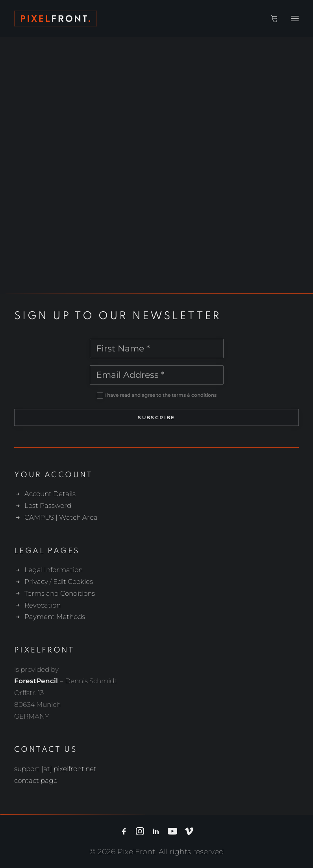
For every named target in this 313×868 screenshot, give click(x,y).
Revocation (43, 605)
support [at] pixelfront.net (55, 769)
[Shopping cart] (271, 19)
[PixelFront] (56, 19)
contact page (36, 781)
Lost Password (48, 506)
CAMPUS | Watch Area (61, 517)
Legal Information (54, 570)
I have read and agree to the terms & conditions (160, 395)
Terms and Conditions (60, 593)
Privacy (36, 582)
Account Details (50, 494)
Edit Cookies (73, 582)
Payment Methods (55, 617)
